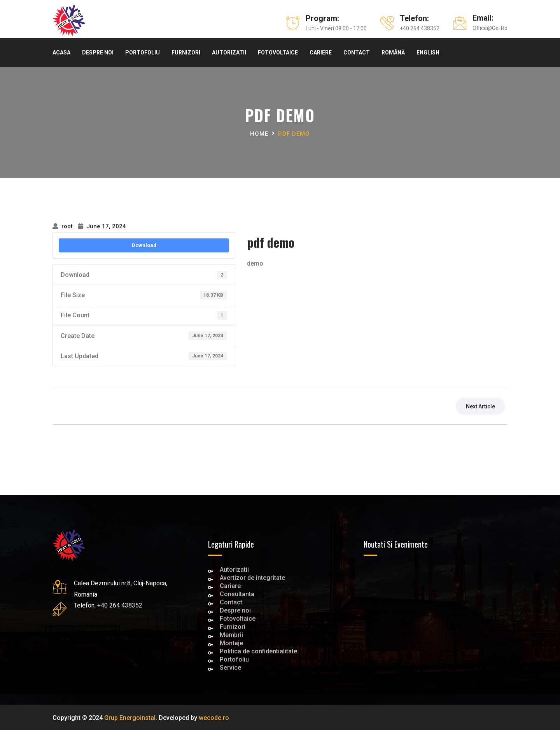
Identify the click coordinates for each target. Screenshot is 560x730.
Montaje (231, 644)
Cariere (321, 53)
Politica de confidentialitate (258, 652)
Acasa (61, 53)
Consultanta (237, 595)
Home (259, 134)
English (428, 53)
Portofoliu (143, 53)
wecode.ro (214, 718)
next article (480, 406)
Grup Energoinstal (130, 718)
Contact (357, 53)
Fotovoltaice (278, 53)
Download (144, 245)
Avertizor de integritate (252, 579)
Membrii (231, 636)
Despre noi (98, 53)
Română (393, 53)
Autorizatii (229, 53)
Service (230, 668)
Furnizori (186, 53)
